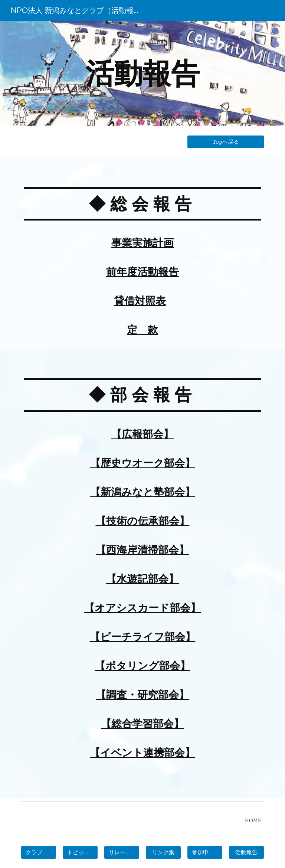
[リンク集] (163, 852)
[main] (142, 74)
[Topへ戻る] (225, 142)
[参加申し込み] (205, 852)
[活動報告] (246, 852)
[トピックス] (80, 852)
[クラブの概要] (38, 852)
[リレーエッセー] (122, 852)
